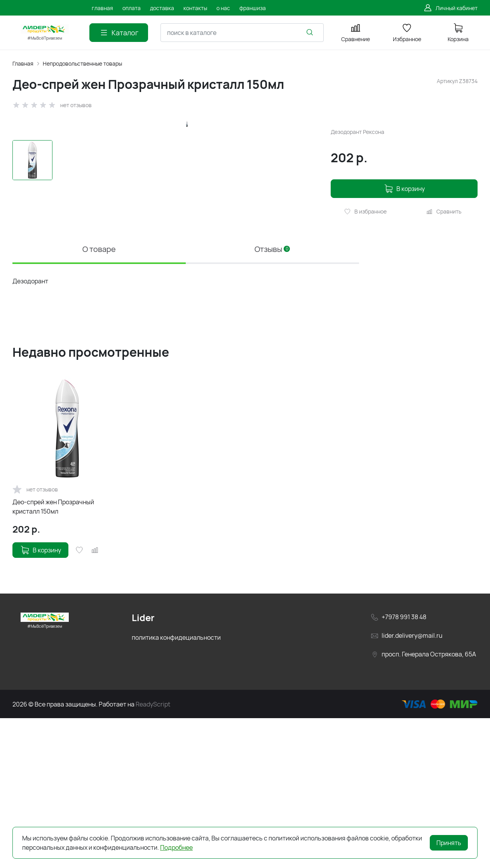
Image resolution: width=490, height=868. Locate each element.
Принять (449, 843)
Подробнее (176, 847)
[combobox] (242, 33)
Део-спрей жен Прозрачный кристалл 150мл (53, 656)
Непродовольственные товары (82, 63)
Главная (23, 63)
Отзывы (272, 399)
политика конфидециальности (176, 787)
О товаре (99, 399)
